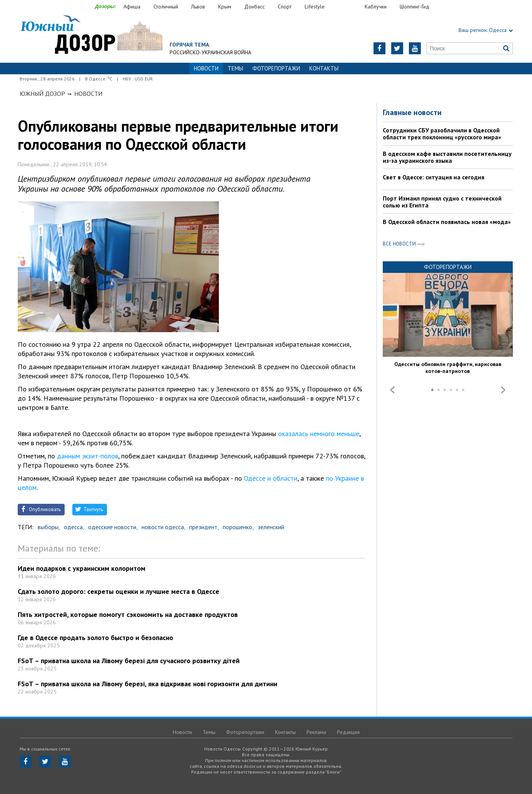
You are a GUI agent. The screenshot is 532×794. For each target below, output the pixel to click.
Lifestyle (315, 7)
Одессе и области (271, 478)
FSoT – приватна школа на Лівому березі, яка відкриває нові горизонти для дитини (148, 684)
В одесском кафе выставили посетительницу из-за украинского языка (447, 157)
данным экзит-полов (88, 456)
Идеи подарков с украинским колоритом (82, 568)
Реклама (316, 732)
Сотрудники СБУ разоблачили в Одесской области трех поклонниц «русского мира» (442, 134)
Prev (392, 390)
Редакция (348, 732)
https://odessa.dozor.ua (91, 35)
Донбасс (254, 7)
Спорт (285, 7)
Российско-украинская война (210, 52)
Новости (88, 94)
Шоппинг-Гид (414, 7)
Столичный (166, 7)
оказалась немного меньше (319, 434)
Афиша (132, 7)
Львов (198, 7)
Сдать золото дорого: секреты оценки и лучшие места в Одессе (118, 591)
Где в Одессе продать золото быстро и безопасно (95, 638)
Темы (235, 68)
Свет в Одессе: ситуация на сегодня (434, 177)
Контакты (324, 68)
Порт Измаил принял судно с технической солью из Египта (442, 202)
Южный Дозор (42, 94)
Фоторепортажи (276, 68)
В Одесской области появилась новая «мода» (447, 222)
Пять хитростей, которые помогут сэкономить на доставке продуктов (128, 614)
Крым (225, 7)
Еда (349, 7)
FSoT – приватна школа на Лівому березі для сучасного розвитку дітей (129, 661)
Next (503, 390)
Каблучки (376, 7)
